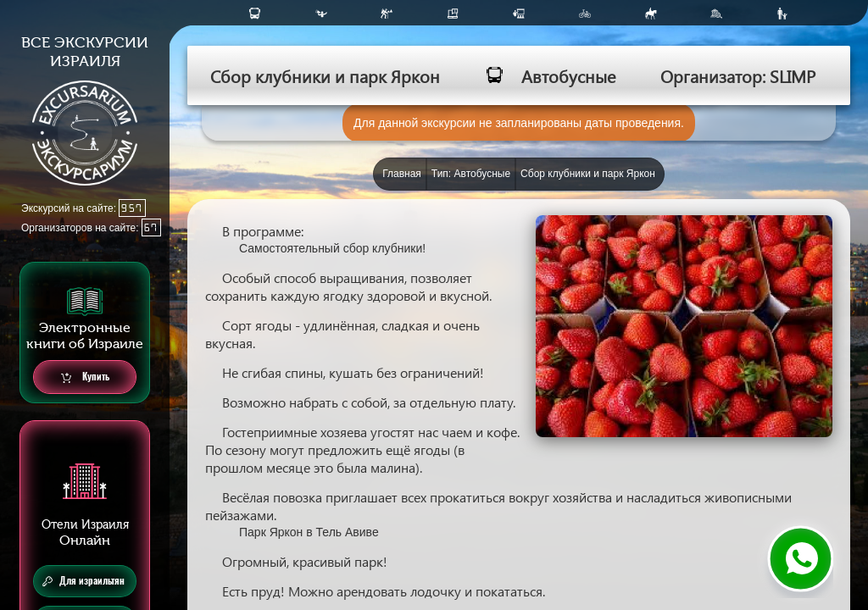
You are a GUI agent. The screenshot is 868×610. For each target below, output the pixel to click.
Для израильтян (83, 581)
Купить (85, 377)
